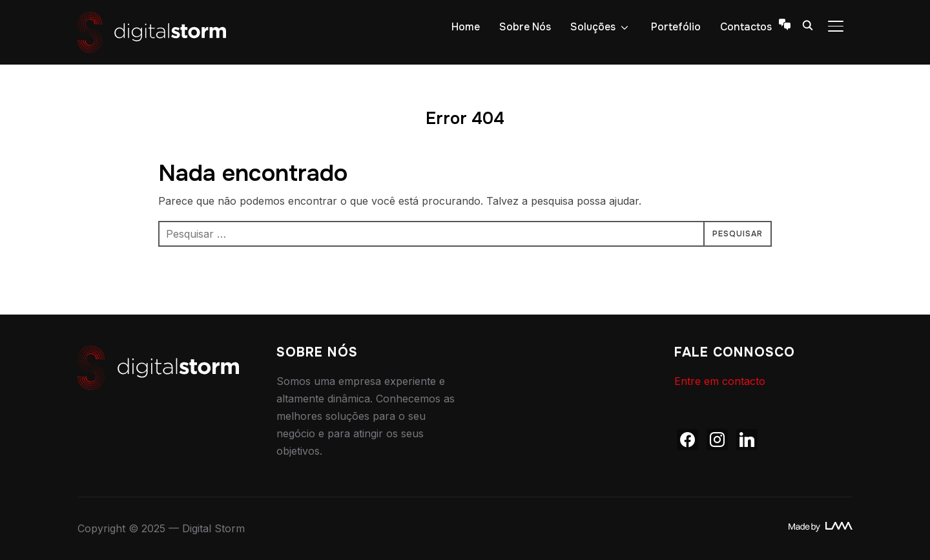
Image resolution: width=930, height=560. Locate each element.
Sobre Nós (525, 27)
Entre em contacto (720, 381)
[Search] (807, 25)
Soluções (593, 27)
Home (466, 27)
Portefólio (676, 27)
